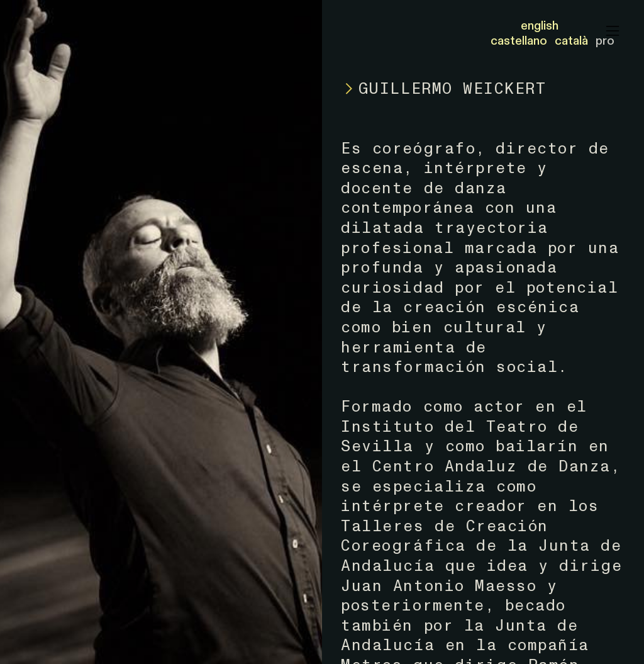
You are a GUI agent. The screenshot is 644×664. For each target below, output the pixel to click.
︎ (613, 31)
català (571, 41)
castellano (519, 41)
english (540, 26)
